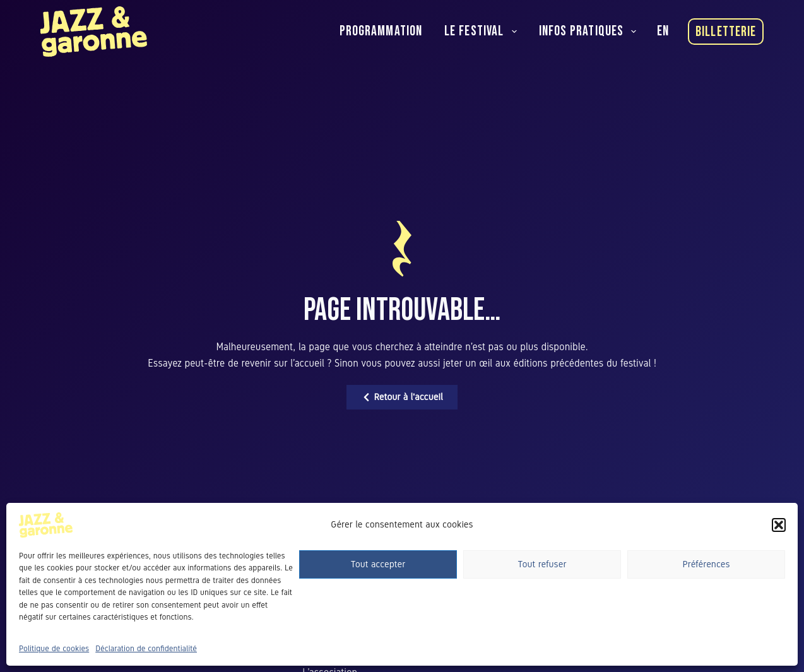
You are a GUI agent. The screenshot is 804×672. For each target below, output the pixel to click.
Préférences (706, 564)
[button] (779, 525)
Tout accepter (378, 564)
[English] (663, 32)
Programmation (381, 31)
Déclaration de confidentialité (146, 649)
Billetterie (726, 32)
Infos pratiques (590, 31)
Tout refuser (542, 564)
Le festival (483, 31)
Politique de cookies (54, 649)
